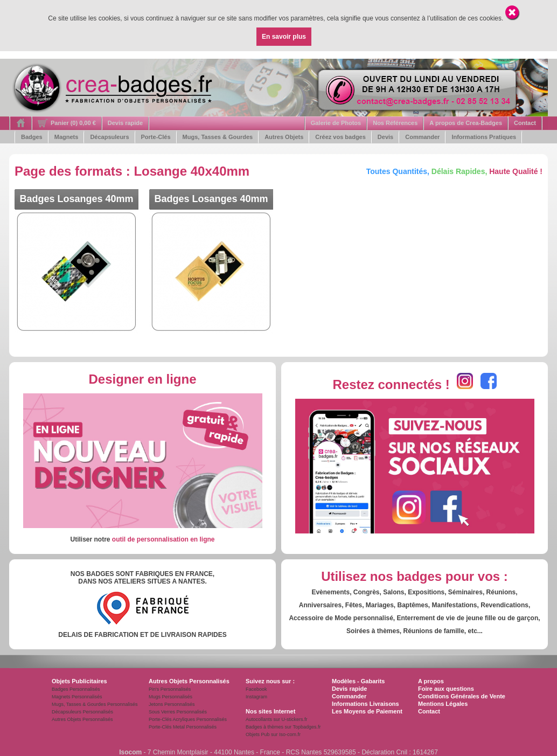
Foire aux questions (446, 689)
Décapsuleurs (109, 137)
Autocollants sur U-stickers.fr (277, 719)
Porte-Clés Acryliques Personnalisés (188, 719)
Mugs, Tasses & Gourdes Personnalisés (95, 704)
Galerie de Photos (336, 123)
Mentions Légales (443, 704)
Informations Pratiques (484, 137)
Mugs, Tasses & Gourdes (218, 137)
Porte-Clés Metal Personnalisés (183, 727)
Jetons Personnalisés (172, 704)
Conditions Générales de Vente (462, 696)
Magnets (67, 137)
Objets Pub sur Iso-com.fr (273, 734)
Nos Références (395, 123)
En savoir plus (284, 37)
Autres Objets (284, 137)
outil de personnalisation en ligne (163, 539)
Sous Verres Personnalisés (178, 712)
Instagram (256, 697)
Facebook (256, 689)
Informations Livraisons (365, 704)
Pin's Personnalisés (170, 689)
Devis (385, 137)
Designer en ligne (142, 379)
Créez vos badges (340, 137)
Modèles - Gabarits (358, 681)
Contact (525, 123)
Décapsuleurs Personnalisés (82, 712)
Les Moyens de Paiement (367, 711)
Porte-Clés (156, 137)
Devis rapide (125, 123)
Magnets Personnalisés (77, 697)
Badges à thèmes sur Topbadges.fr (283, 727)
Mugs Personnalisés (170, 697)
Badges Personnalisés (76, 689)
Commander (422, 137)
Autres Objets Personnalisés (82, 719)
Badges (32, 137)
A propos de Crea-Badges (466, 123)
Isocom (130, 752)
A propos (431, 681)
